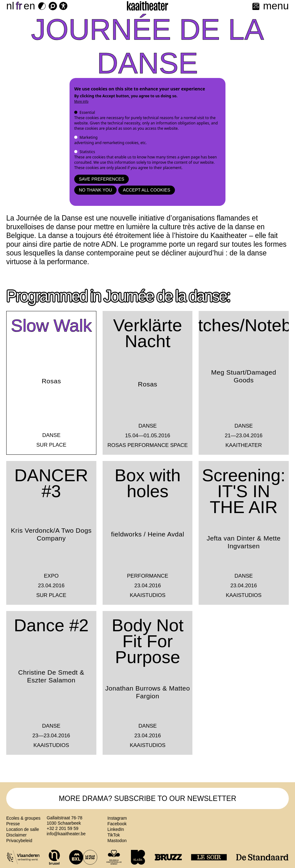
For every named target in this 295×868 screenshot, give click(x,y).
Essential (87, 112)
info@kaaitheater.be (66, 834)
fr (19, 6)
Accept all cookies (147, 190)
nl (10, 6)
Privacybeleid (19, 841)
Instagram (117, 818)
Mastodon (117, 841)
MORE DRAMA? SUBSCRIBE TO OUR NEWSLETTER (147, 798)
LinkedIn (116, 829)
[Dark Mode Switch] (42, 6)
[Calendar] (256, 7)
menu (276, 6)
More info (81, 101)
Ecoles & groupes (23, 818)
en (29, 6)
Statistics (87, 152)
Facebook (117, 824)
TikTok (114, 835)
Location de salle (23, 829)
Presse (13, 824)
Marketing (89, 137)
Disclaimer (16, 835)
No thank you (95, 190)
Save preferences (102, 179)
